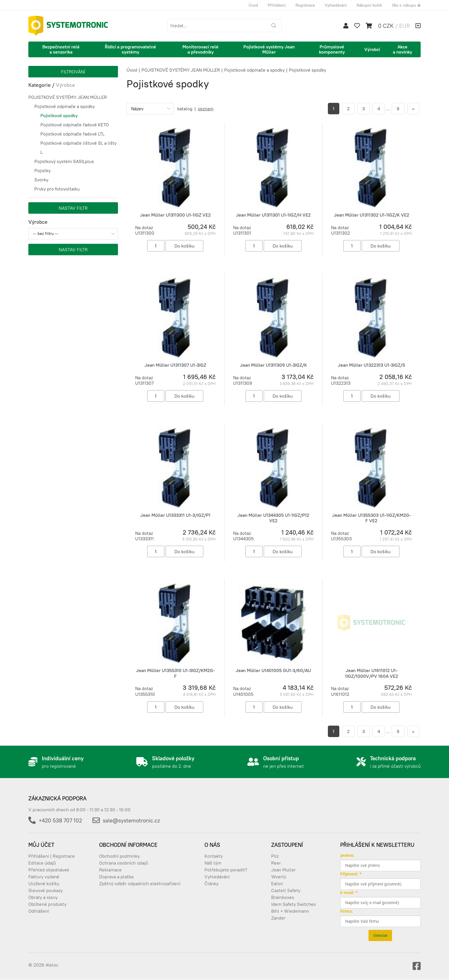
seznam (206, 109)
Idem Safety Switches (294, 904)
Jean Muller (283, 870)
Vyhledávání (336, 5)
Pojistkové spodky (59, 115)
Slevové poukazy (46, 890)
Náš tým (213, 863)
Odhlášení (39, 911)
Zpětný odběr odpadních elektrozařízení (140, 883)
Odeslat (380, 935)
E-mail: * (349, 892)
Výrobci (372, 49)
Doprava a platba (116, 877)
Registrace (305, 5)
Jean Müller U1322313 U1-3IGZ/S (372, 365)
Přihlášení (277, 5)
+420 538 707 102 (60, 820)
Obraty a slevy (43, 897)
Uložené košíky (44, 883)
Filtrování (73, 72)
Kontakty (214, 856)
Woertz (279, 877)
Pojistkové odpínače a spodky (65, 106)
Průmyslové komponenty (332, 49)
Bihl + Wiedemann (290, 911)
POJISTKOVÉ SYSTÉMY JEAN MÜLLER (68, 97)
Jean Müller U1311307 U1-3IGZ (175, 365)
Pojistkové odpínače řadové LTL (72, 134)
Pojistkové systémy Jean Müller (269, 49)
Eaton (277, 883)
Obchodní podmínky (119, 856)
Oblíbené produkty (47, 904)
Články (211, 883)
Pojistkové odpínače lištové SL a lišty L (78, 148)
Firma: (346, 911)
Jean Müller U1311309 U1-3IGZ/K (273, 365)
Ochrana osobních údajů (124, 863)
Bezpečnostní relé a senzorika (61, 49)
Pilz (275, 856)
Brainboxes (283, 897)
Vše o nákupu (406, 5)
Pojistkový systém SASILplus (64, 161)
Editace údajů (42, 863)
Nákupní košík (369, 5)
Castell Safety (286, 890)
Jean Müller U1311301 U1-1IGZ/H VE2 (273, 215)
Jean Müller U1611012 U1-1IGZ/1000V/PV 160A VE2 (372, 673)
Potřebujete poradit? (226, 870)
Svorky (41, 180)
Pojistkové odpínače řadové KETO (75, 125)
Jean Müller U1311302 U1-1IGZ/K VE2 (372, 215)
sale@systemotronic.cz (131, 820)
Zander (278, 918)
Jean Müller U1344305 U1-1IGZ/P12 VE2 (273, 518)
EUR (404, 26)
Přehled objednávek (49, 870)
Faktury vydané (44, 877)
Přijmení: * (351, 874)
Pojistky (43, 170)
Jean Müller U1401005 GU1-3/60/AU (273, 670)
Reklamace (110, 870)
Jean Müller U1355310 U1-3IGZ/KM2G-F (175, 673)
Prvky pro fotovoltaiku (57, 189)
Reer (276, 863)
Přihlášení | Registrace (52, 856)
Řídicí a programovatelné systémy (130, 49)
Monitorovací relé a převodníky (200, 49)
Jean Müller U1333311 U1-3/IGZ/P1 (175, 515)
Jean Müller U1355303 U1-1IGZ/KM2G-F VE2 (372, 518)
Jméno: (347, 855)
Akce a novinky (402, 49)
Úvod (253, 5)
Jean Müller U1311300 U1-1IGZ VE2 (175, 215)
